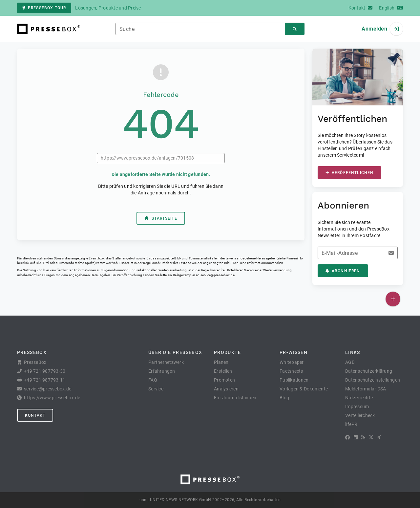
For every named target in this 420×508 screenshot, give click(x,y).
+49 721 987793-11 (45, 380)
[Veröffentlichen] (393, 299)
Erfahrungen (162, 371)
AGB (350, 362)
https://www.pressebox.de (52, 398)
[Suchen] (295, 29)
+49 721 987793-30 (45, 371)
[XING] (379, 437)
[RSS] (363, 437)
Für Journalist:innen (235, 398)
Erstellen (223, 371)
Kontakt (35, 415)
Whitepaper (292, 362)
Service (156, 389)
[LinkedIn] (356, 437)
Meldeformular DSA (366, 389)
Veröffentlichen (349, 173)
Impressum (357, 407)
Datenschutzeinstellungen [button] (373, 380)
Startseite (161, 218)
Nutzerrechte (359, 398)
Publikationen (294, 380)
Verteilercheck (360, 415)
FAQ (153, 380)
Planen (221, 362)
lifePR (351, 424)
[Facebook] (347, 437)
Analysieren (226, 389)
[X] (371, 437)
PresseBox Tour (44, 8)
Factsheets (291, 371)
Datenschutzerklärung (369, 371)
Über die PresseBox (175, 352)
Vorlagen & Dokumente (304, 389)
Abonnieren (343, 271)
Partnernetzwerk (166, 362)
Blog (284, 398)
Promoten (224, 380)
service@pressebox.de (218, 275)
